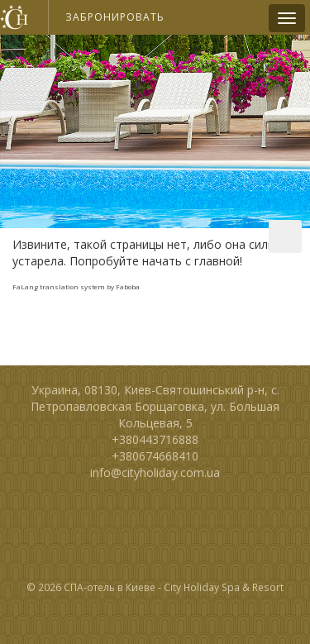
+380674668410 (155, 456)
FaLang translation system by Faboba (76, 286)
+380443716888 (155, 439)
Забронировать (115, 17)
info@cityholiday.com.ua (155, 472)
